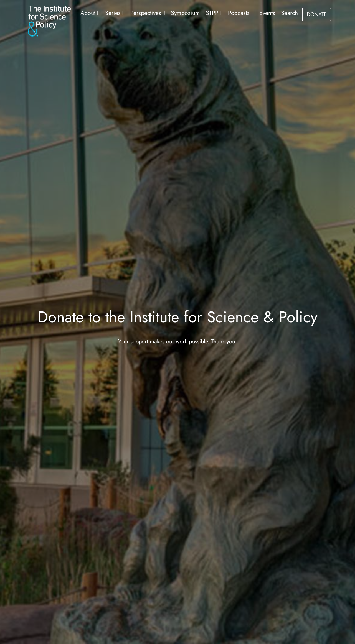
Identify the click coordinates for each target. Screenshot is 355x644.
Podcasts (240, 13)
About (89, 13)
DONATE (317, 14)
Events (267, 13)
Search (289, 13)
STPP (213, 13)
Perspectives (147, 13)
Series (114, 13)
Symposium (185, 13)
